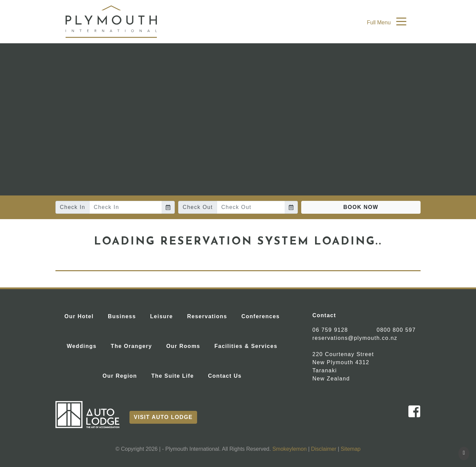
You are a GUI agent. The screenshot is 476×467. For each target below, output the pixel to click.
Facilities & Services (248, 345)
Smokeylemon (290, 449)
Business (125, 316)
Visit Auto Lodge (163, 417)
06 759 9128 (330, 330)
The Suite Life (175, 375)
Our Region (122, 375)
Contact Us (227, 375)
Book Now (361, 207)
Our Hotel (82, 316)
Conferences (263, 316)
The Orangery (134, 345)
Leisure (164, 316)
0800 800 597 (396, 330)
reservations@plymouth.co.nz (355, 338)
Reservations (210, 316)
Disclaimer (324, 449)
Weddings (84, 345)
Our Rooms (186, 345)
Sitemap (351, 449)
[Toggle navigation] (401, 21)
